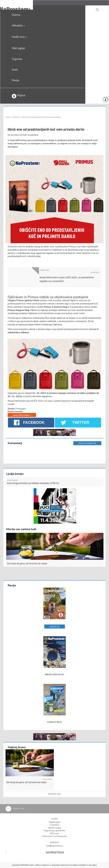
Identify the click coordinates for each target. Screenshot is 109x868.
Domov (16, 15)
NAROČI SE (55, 627)
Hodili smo (19, 37)
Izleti (15, 70)
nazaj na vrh (15, 809)
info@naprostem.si (55, 846)
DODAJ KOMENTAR (87, 443)
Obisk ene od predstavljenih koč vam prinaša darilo (41, 117)
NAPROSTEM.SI (55, 853)
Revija (15, 80)
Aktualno (18, 26)
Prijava (18, 96)
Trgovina (17, 59)
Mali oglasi (18, 48)
